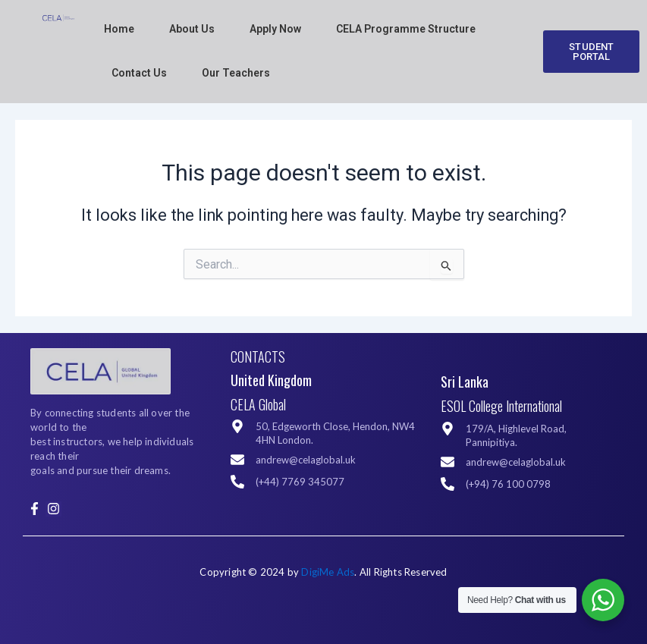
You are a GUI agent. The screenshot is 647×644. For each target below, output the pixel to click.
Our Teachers (236, 73)
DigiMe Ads (328, 572)
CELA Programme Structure (406, 29)
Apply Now (275, 29)
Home (119, 29)
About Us (192, 29)
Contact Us (139, 73)
